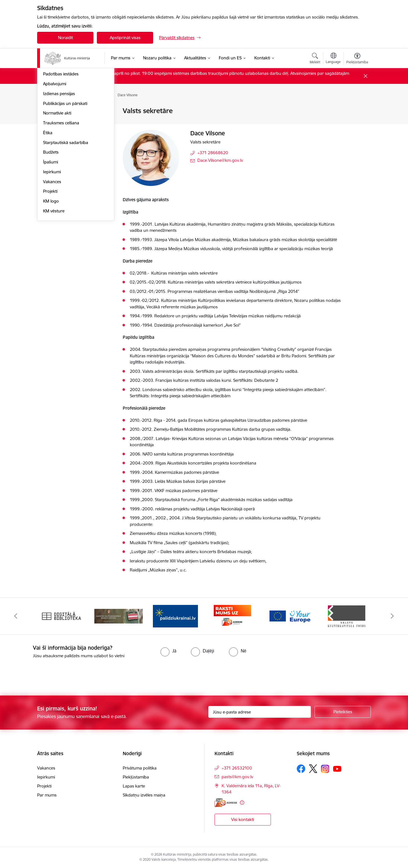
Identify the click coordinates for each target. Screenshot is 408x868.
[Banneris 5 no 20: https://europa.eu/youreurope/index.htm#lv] (290, 616)
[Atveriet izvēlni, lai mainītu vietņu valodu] (333, 59)
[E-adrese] (226, 803)
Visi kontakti (243, 819)
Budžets (51, 229)
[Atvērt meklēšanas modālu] (315, 59)
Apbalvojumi (55, 160)
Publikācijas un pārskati (65, 180)
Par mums (47, 795)
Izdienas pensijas (59, 170)
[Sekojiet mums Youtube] (337, 768)
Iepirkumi (52, 248)
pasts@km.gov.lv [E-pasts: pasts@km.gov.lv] (237, 777)
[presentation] (47, 675)
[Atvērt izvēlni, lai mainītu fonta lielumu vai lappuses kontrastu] (357, 59)
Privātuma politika (140, 768)
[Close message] (366, 76)
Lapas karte (134, 786)
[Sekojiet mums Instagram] (325, 769)
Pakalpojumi (55, 141)
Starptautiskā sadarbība (66, 219)
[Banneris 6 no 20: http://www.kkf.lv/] (347, 616)
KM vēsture (54, 287)
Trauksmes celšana (61, 199)
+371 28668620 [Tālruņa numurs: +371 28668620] (213, 153)
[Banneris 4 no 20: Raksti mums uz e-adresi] (232, 616)
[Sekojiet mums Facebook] (301, 769)
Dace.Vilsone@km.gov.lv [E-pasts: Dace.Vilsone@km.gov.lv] (220, 160)
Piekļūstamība (136, 777)
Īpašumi (51, 238)
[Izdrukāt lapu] (357, 108)
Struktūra (52, 121)
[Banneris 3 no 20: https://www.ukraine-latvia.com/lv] (175, 616)
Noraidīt (65, 38)
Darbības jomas (58, 131)
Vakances (52, 258)
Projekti (50, 268)
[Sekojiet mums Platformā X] (313, 769)
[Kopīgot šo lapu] (357, 123)
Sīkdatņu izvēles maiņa (144, 795)
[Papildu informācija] (242, 803)
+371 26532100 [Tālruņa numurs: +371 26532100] (237, 768)
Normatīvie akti (57, 189)
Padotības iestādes (61, 150)
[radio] (168, 651)
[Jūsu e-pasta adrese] (260, 712)
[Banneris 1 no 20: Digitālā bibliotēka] (62, 616)
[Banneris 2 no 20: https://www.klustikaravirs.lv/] (119, 616)
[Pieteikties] (343, 712)
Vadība (50, 111)
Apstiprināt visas (125, 38)
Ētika (48, 209)
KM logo (51, 277)
